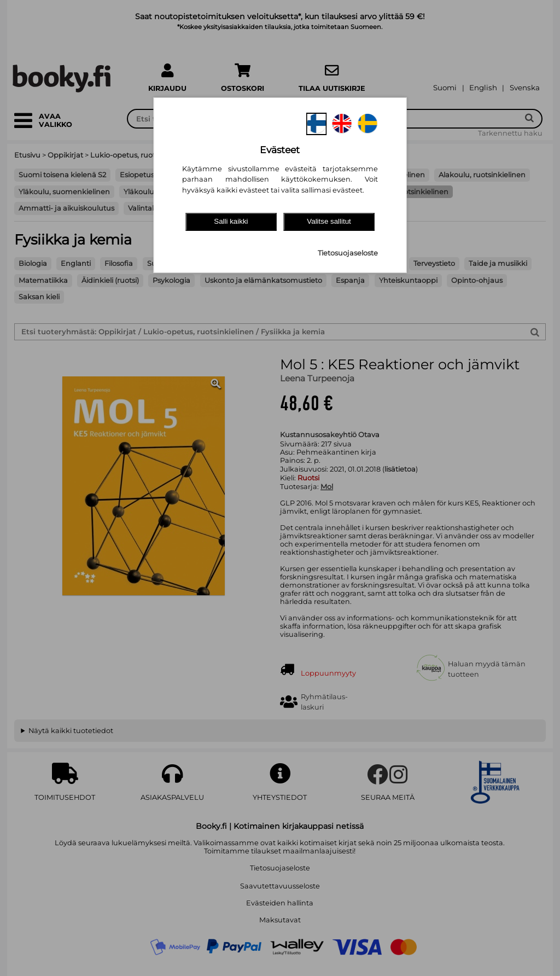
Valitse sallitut (329, 221)
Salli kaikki (231, 221)
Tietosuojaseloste (348, 253)
